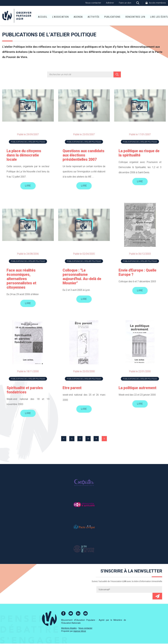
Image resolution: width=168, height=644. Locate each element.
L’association (51, 16)
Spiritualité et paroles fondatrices (25, 390)
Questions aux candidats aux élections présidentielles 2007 (83, 155)
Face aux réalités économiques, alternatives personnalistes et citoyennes (21, 279)
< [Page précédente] (64, 439)
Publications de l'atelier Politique (28, 142)
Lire (28, 186)
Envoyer (157, 597)
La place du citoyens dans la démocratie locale (24, 155)
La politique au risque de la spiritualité (139, 153)
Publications (103, 16)
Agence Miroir (80, 631)
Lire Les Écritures (152, 16)
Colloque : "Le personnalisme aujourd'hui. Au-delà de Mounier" (82, 277)
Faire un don (125, 3)
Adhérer (110, 3)
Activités (84, 16)
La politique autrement (137, 388)
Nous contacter (93, 3)
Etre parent (72, 388)
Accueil (33, 16)
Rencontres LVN (126, 16)
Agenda (69, 16)
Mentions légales (69, 629)
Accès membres (157, 3)
